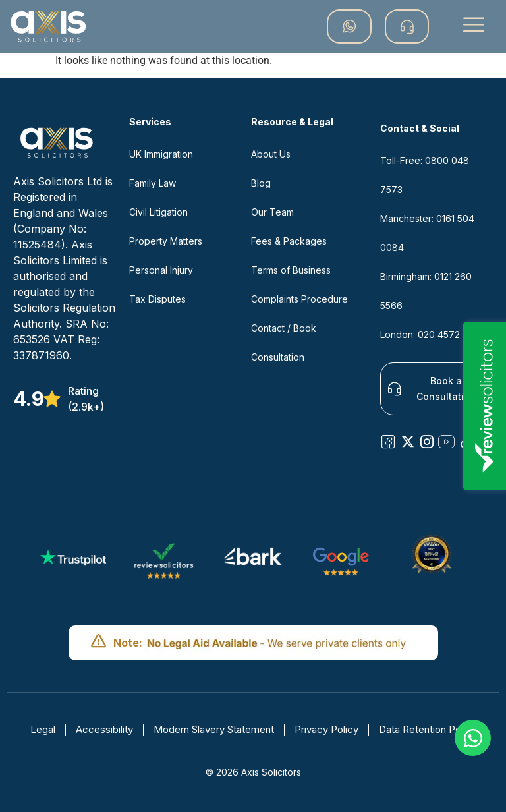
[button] (474, 26)
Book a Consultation (432, 389)
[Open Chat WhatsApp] (473, 738)
